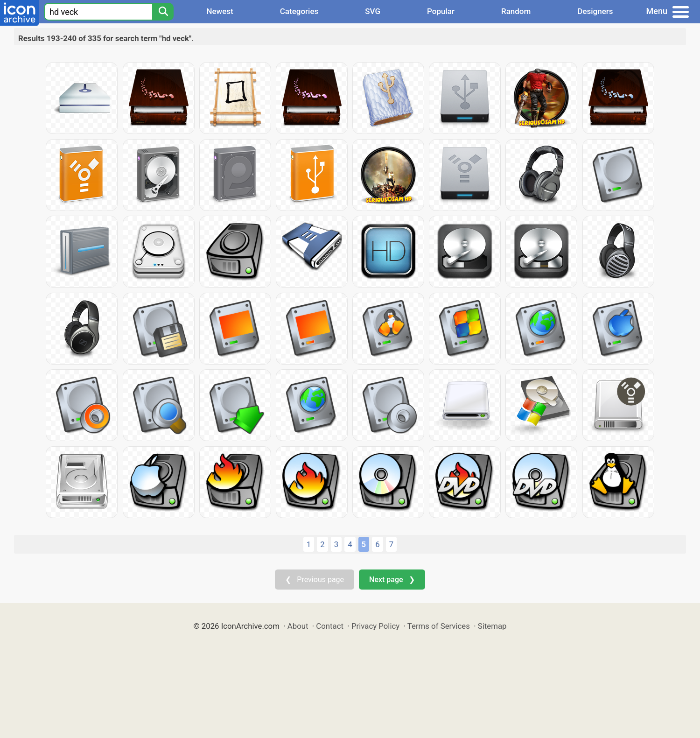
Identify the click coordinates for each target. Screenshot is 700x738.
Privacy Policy (375, 626)
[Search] (163, 12)
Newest (220, 11)
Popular (441, 11)
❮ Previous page (315, 580)
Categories (299, 11)
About (298, 626)
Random (516, 11)
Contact (330, 626)
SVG (373, 11)
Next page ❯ (392, 580)
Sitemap (492, 626)
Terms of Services (439, 626)
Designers (595, 11)
